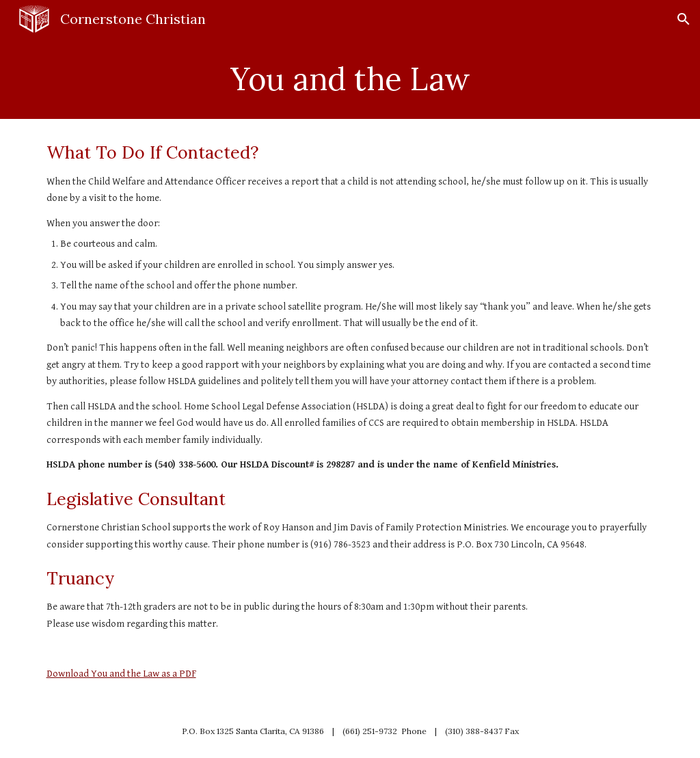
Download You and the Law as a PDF (121, 674)
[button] (684, 19)
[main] (350, 79)
